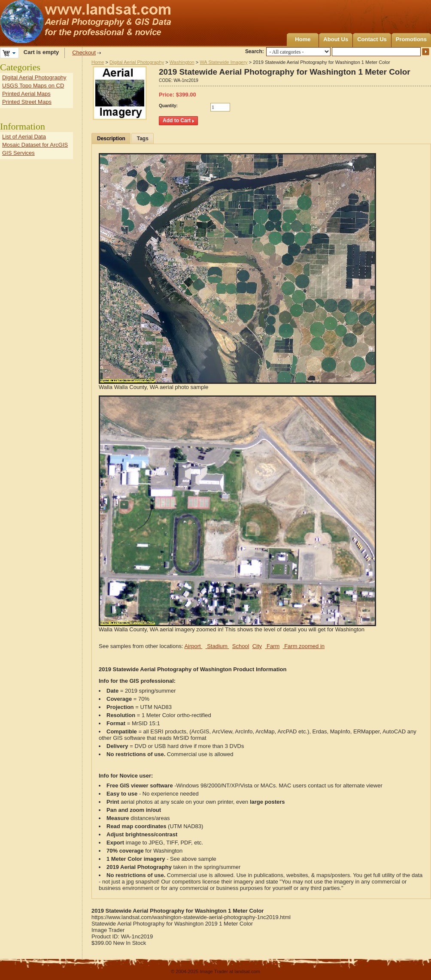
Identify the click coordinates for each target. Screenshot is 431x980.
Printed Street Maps (27, 102)
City (257, 646)
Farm (272, 646)
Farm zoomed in (304, 646)
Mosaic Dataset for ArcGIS (35, 145)
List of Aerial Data (24, 137)
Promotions (411, 39)
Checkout (84, 53)
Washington (182, 62)
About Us (336, 39)
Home (303, 39)
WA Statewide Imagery (223, 62)
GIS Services (18, 153)
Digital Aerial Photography (137, 62)
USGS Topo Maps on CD (33, 86)
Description (111, 139)
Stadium (217, 646)
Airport (193, 646)
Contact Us (372, 39)
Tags (143, 139)
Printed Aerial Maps (26, 94)
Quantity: (168, 106)
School (241, 646)
